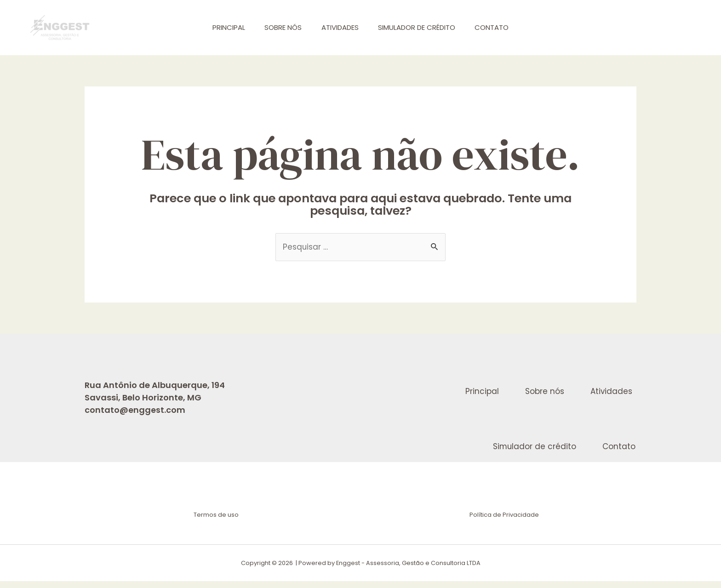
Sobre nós (280, 27)
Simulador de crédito (420, 27)
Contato (499, 27)
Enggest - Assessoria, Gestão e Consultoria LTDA (408, 570)
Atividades (340, 27)
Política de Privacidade (504, 522)
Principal (222, 27)
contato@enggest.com (135, 410)
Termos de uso (217, 522)
